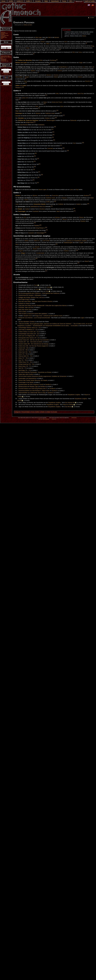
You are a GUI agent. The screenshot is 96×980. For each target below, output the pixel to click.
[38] (42, 175)
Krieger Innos (39, 316)
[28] (63, 148)
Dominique (19, 113)
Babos (45, 102)
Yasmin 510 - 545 (23, 348)
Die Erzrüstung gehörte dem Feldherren (30, 293)
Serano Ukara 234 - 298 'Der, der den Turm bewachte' (34, 340)
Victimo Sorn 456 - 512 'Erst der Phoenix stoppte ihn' (33, 346)
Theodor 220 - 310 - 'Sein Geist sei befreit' (30, 342)
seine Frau (80, 94)
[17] (64, 115)
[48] (35, 223)
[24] (53, 137)
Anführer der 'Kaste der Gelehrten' (28, 120)
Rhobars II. (19, 88)
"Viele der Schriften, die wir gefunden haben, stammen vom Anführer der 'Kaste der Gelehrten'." (45, 324)
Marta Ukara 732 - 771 (25, 366)
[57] (46, 271)
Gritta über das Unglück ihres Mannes (56, 306)
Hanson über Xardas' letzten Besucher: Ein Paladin (33, 380)
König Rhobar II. (63, 67)
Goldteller (61, 204)
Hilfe (2, 38)
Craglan (81, 243)
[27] (61, 145)
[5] (57, 60)
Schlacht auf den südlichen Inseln (53, 316)
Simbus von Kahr (28, 25)
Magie (81, 63)
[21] (52, 129)
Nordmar (86, 196)
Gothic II (43, 412)
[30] (36, 153)
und (21, 86)
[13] (45, 104)
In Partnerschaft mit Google (6, 86)
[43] (55, 201)
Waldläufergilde (68, 243)
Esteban (47, 118)
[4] (34, 54)
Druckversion (3, 60)
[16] (61, 113)
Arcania (55, 412)
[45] (52, 206)
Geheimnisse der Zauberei (26, 295)
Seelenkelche (34, 207)
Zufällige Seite (4, 37)
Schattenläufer (40, 253)
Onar (17, 98)
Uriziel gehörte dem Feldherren (51, 293)
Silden (92, 198)
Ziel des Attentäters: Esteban (27, 322)
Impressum (54, 419)
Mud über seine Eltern (25, 301)
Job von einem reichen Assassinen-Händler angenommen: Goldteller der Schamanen (42, 376)
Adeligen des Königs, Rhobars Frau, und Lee (31, 297)
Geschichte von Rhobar (45, 372)
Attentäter (21, 118)
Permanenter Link (4, 61)
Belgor (23, 253)
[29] (68, 151)
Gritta (57, 94)
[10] (23, 87)
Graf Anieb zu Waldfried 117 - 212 (28, 330)
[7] (38, 72)
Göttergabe (38, 295)
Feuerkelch (36, 211)
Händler (43, 204)
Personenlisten (26, 412)
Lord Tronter (46, 241)
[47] (75, 211)
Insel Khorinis (24, 125)
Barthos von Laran (21, 63)
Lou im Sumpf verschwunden (42, 318)
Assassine (31, 233)
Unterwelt (50, 148)
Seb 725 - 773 (22, 368)
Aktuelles (3, 34)
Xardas (27, 209)
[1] (45, 39)
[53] (57, 244)
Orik (73, 52)
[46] (74, 208)
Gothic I (38, 412)
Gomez (43, 42)
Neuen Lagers (43, 190)
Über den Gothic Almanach (44, 419)
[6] (49, 64)
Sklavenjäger (40, 233)
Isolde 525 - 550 (23, 350)
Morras (65, 219)
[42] (90, 195)
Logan (82, 318)
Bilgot (17, 111)
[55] (36, 259)
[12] (20, 99)
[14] (39, 108)
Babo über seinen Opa (25, 310)
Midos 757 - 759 (23, 358)
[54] (77, 250)
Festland (66, 251)
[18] (56, 118)
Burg (93, 46)
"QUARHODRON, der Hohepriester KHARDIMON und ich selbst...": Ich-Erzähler (55, 326)
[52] (45, 232)
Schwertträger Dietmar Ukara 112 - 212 (30, 328)
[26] (83, 143)
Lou (17, 116)
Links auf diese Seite (5, 56)
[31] (35, 156)
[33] (35, 161)
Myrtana (33, 71)
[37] (39, 172)
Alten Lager (38, 37)
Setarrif (87, 261)
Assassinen (37, 204)
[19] (34, 122)
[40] (33, 180)
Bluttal (26, 241)
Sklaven (81, 217)
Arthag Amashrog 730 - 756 (26, 364)
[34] (39, 164)
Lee (84, 67)
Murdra (35, 249)
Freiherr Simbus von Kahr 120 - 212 (29, 332)
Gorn (66, 42)
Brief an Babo (22, 312)
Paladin (20, 209)
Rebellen (83, 221)
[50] (46, 227)
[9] (26, 83)
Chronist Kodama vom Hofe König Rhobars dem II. (33, 389)
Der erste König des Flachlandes (28, 372)
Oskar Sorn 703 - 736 (25, 352)
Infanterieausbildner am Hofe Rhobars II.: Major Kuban (34, 391)
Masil (58, 211)
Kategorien (18, 412)
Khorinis (56, 75)
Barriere (57, 37)
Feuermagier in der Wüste (26, 382)
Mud (25, 81)
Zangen (27, 77)
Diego (28, 48)
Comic (36, 285)
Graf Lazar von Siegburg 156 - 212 (28, 336)
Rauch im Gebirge (68, 405)
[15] (57, 110)
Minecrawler (19, 77)
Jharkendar (73, 120)
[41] (38, 183)
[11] (46, 95)
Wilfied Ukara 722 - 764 (25, 362)
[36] (34, 169)
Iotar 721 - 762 (23, 360)
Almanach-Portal (4, 33)
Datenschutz (74, 418)
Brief (62, 106)
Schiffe (48, 202)
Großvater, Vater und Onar (26, 308)
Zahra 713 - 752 (23, 354)
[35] (35, 167)
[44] (88, 204)
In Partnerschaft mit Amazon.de (6, 74)
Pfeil (17, 245)
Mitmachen (3, 36)
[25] (54, 140)
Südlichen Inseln (50, 113)
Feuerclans (55, 196)
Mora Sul (42, 207)
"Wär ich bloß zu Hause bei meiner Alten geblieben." (33, 314)
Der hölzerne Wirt (70, 403)
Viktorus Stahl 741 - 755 (25, 356)
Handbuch (48, 385)
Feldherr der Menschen (25, 60)
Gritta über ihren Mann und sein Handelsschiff (31, 306)
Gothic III (49, 412)
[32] (38, 159)
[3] (60, 49)
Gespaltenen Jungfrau (74, 395)
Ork (25, 217)
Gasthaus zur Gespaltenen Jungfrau (76, 241)
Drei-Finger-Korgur (24, 299)
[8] (26, 78)
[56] (78, 263)
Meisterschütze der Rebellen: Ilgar (28, 387)
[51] (47, 230)
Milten (48, 44)
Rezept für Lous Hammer (26, 318)
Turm (74, 143)
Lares (71, 190)
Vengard (20, 251)
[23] (53, 135)
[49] (40, 225)
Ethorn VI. (37, 241)
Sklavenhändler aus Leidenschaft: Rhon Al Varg (32, 393)
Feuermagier (22, 211)
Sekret (56, 77)
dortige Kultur (30, 122)
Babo (37, 106)
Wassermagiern (51, 120)
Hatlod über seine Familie (26, 374)
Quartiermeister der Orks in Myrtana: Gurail (31, 385)
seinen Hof (25, 98)
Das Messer (68, 407)
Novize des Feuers (57, 102)
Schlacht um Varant (24, 304)
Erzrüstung (53, 60)
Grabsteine (41, 125)
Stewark (37, 247)
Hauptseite (3, 32)
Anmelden (92, 18)
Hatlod (26, 200)
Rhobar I (18, 196)
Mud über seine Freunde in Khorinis (42, 301)
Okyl (77, 190)
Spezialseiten (4, 59)
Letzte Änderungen (5, 35)
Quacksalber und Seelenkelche (27, 378)
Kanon (84, 36)
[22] (53, 132)
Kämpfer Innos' (28, 316)
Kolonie (60, 71)
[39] (38, 177)
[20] (55, 127)
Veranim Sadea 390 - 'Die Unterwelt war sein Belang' (33, 344)
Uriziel (41, 60)
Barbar (47, 196)
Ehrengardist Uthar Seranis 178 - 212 (29, 338)
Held (49, 37)
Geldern (79, 204)
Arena (80, 52)
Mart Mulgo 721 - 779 (25, 370)
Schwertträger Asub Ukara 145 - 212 (29, 334)
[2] (86, 43)
